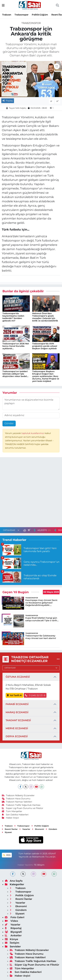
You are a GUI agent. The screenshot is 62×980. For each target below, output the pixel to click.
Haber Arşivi (10, 818)
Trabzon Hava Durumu (16, 799)
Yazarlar (25, 829)
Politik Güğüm (40, 15)
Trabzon (7, 15)
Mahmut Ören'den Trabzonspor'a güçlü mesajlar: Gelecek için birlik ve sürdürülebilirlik (45, 317)
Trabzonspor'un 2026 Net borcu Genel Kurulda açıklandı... (16, 346)
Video (11, 921)
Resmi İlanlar (10, 829)
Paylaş (8, 101)
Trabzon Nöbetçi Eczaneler (18, 795)
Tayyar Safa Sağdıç (18, 108)
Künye (12, 939)
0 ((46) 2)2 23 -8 (35, 695)
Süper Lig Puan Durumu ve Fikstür (23, 808)
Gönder (9, 423)
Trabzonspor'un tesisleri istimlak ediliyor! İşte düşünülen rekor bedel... (15, 374)
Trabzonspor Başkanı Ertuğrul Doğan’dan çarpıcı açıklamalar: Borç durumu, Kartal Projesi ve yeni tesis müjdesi (46, 376)
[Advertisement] (31, 493)
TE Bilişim (39, 865)
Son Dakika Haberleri (15, 815)
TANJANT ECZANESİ (18, 720)
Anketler (13, 935)
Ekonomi (38, 829)
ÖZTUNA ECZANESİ (18, 677)
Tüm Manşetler (12, 811)
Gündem (51, 829)
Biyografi (13, 932)
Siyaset (7, 832)
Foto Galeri (15, 917)
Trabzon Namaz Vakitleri (17, 802)
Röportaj (13, 928)
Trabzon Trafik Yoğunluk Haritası (21, 805)
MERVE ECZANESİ (17, 728)
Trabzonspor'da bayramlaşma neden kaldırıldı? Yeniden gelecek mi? (13, 317)
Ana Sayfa (14, 881)
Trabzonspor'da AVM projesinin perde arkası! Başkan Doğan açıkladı (45, 346)
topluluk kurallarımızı (33, 433)
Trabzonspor (21, 15)
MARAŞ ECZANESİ (17, 712)
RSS (7, 855)
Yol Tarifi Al (14, 695)
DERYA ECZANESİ (17, 736)
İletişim (12, 943)
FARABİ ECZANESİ (17, 704)
